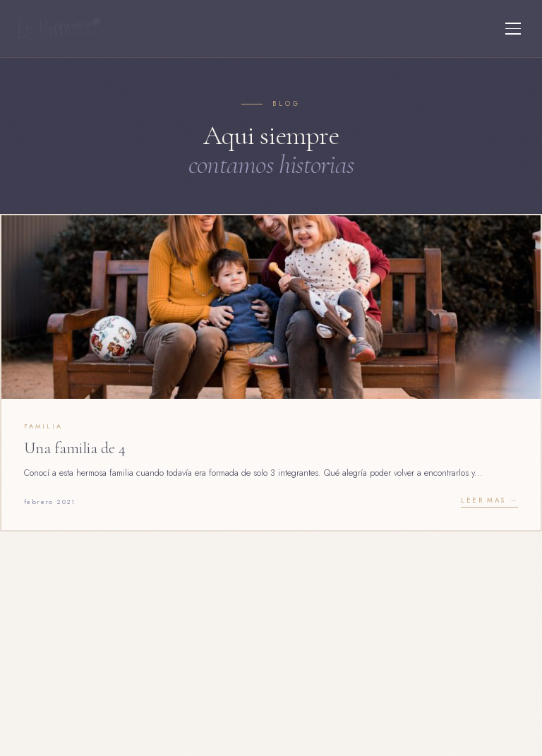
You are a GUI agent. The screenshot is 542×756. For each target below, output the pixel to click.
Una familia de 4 (75, 448)
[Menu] (513, 29)
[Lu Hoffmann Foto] (59, 29)
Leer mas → (489, 500)
